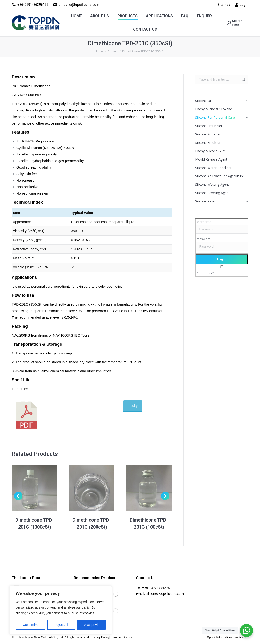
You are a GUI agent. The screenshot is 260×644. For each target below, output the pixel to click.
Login (242, 5)
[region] (61, 610)
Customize (31, 625)
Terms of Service (121, 637)
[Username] (222, 229)
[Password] (222, 246)
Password (203, 239)
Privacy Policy (100, 637)
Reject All (61, 625)
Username (203, 222)
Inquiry (133, 406)
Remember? (205, 273)
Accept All (91, 625)
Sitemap (224, 5)
